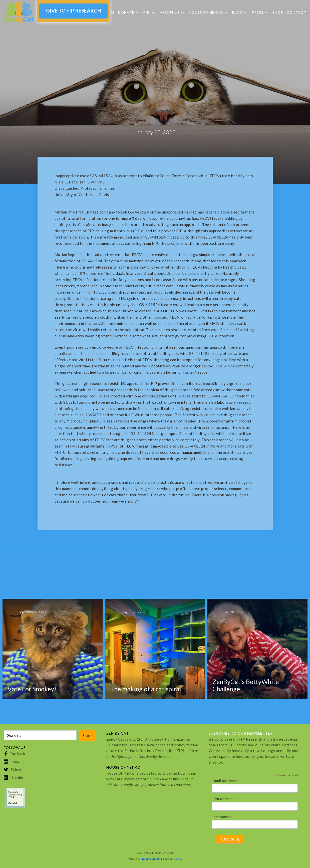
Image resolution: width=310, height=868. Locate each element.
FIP (146, 13)
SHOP (278, 12)
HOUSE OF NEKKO (206, 13)
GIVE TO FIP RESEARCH (73, 11)
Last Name (222, 817)
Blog (237, 13)
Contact (296, 12)
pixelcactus (176, 859)
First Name (222, 799)
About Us (170, 13)
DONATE (126, 13)
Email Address (225, 781)
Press (258, 13)
